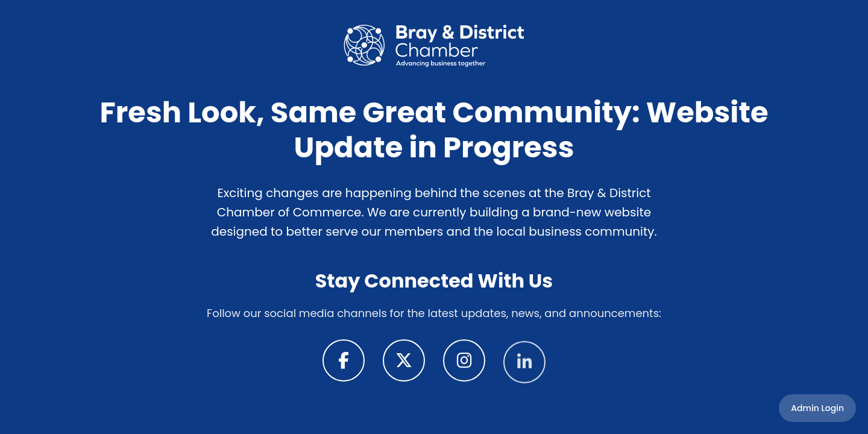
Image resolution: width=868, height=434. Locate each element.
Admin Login (817, 408)
